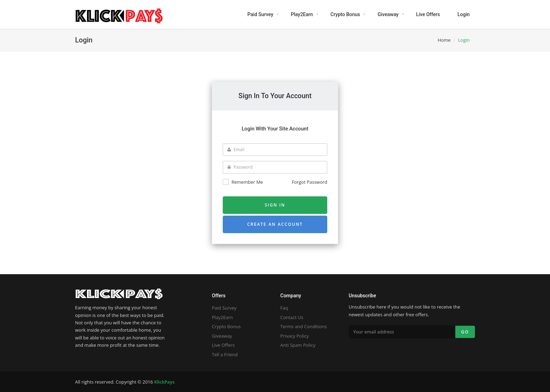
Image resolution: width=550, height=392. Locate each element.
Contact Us (292, 317)
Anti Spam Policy (298, 345)
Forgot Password (310, 182)
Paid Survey (224, 308)
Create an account (275, 224)
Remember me (247, 182)
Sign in (275, 205)
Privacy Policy (294, 336)
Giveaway (222, 336)
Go (465, 332)
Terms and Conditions (304, 326)
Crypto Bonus (226, 326)
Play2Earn (222, 317)
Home (444, 40)
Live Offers (223, 345)
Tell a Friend (225, 354)
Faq (284, 308)
